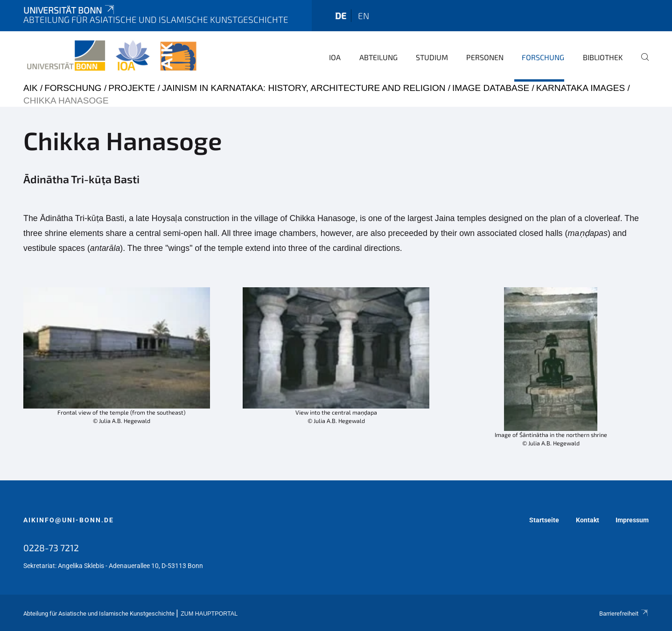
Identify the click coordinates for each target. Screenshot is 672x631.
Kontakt (588, 520)
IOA (335, 57)
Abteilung (378, 57)
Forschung (543, 57)
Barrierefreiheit (624, 614)
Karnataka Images (581, 88)
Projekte (132, 88)
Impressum (632, 520)
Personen (485, 57)
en (364, 16)
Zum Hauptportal (209, 614)
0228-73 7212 (51, 548)
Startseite (544, 520)
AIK (31, 88)
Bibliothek (603, 57)
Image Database (491, 88)
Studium (432, 57)
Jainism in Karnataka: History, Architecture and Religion (304, 88)
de (341, 16)
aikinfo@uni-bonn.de (69, 520)
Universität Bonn (70, 10)
